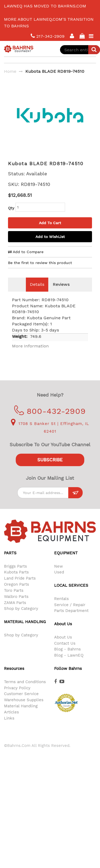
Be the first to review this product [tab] (40, 271)
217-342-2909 (48, 36)
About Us (63, 645)
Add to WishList (50, 245)
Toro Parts (14, 598)
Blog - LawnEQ (69, 663)
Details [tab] (37, 292)
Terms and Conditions (25, 690)
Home (10, 71)
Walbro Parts (16, 605)
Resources (14, 676)
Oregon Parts (17, 592)
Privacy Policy (17, 696)
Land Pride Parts (20, 586)
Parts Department (71, 619)
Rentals (61, 607)
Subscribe (50, 468)
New (59, 574)
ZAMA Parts (15, 611)
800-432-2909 (50, 419)
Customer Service (21, 702)
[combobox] (80, 50)
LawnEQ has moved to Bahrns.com (45, 6)
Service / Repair (70, 613)
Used (59, 580)
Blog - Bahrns (67, 657)
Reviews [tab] (61, 292)
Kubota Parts (16, 580)
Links (9, 726)
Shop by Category (21, 616)
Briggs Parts (15, 574)
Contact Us (65, 651)
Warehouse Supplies (24, 708)
